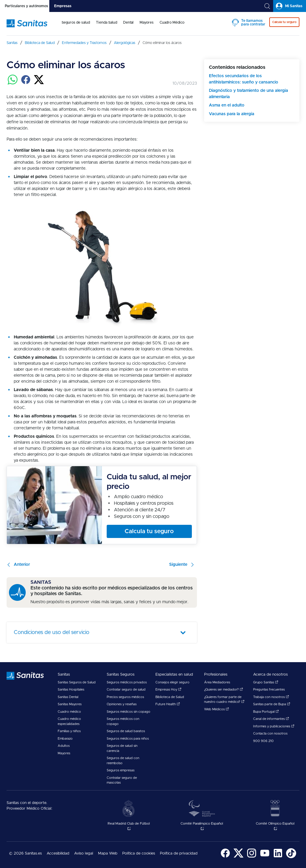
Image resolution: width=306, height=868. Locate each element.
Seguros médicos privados (127, 682)
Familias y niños (69, 731)
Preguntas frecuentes (269, 690)
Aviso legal (84, 853)
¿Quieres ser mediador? (224, 690)
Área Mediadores (217, 682)
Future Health (168, 704)
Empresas (63, 6)
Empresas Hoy (168, 690)
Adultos (64, 746)
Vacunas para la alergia (232, 114)
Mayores (147, 22)
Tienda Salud (107, 22)
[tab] (25, 6)
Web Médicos (217, 709)
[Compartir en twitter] (39, 83)
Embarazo (65, 739)
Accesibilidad (58, 853)
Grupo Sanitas (266, 682)
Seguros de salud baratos (126, 731)
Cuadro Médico (172, 22)
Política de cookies (139, 853)
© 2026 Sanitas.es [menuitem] (25, 853)
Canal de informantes (271, 719)
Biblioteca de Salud (170, 697)
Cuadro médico (69, 712)
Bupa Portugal (266, 712)
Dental (128, 22)
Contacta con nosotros (270, 734)
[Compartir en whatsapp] (13, 83)
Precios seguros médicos (125, 697)
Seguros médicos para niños (128, 739)
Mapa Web (108, 853)
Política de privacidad (179, 853)
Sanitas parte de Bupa (272, 704)
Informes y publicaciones (274, 726)
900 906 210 (263, 741)
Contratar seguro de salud (126, 690)
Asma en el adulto (227, 105)
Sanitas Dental (68, 697)
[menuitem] (76, 26)
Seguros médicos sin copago (128, 712)
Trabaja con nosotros (271, 697)
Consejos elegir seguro (172, 682)
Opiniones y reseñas (122, 704)
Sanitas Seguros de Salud (77, 682)
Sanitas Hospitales (71, 690)
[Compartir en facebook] (26, 83)
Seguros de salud (76, 22)
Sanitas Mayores (70, 704)
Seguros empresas (121, 770)
